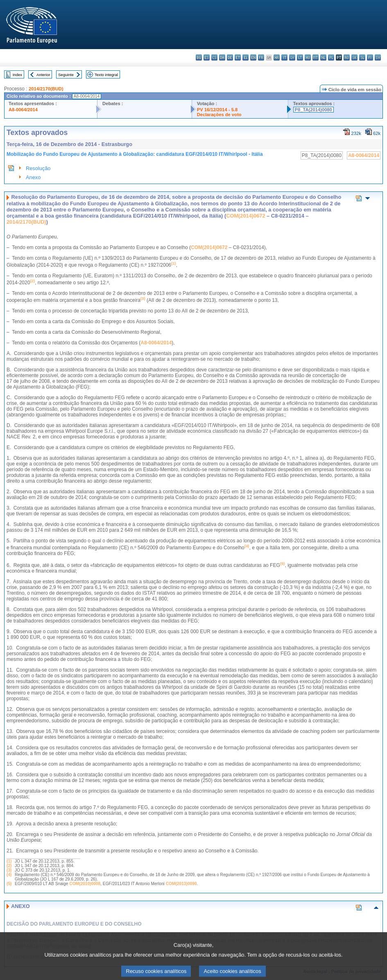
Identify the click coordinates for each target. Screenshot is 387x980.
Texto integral (106, 75)
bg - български (199, 57)
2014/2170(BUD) (46, 89)
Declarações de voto (219, 115)
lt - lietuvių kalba (300, 57)
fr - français (261, 57)
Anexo (33, 177)
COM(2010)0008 (85, 884)
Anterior (43, 75)
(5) (9, 884)
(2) (9, 866)
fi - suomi (370, 57)
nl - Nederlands (323, 57)
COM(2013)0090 (181, 884)
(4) (9, 875)
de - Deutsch (230, 57)
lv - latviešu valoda (292, 57)
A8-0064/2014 (23, 110)
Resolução (38, 168)
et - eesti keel (238, 57)
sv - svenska (378, 57)
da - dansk (222, 57)
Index (17, 75)
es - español (207, 57)
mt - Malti (316, 57)
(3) (9, 870)
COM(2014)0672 (246, 216)
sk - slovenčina (354, 57)
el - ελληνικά (246, 57)
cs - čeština (214, 57)
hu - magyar (308, 57)
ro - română (347, 57)
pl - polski (331, 57)
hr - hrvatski (277, 57)
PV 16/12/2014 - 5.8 (217, 110)
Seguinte (66, 75)
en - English (253, 57)
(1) (9, 861)
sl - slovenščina (362, 57)
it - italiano (284, 57)
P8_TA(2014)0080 (313, 110)
